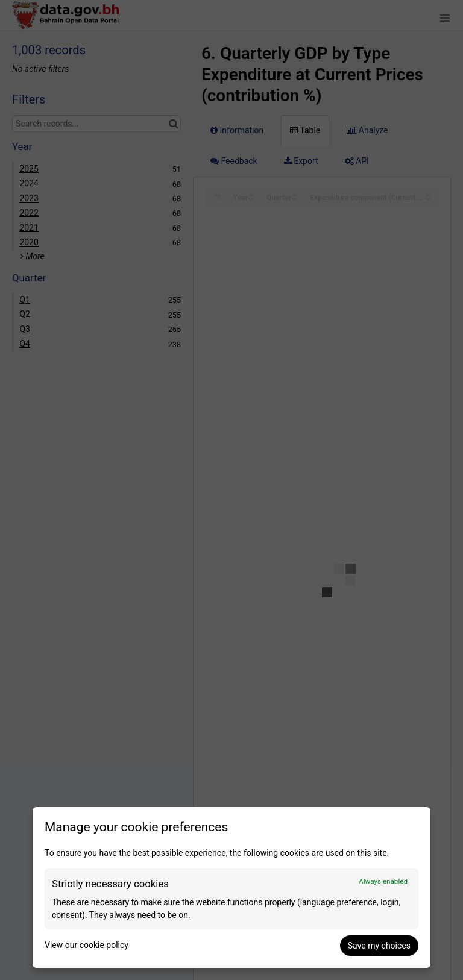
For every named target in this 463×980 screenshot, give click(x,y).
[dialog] (231, 887)
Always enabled (383, 881)
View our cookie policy (87, 945)
